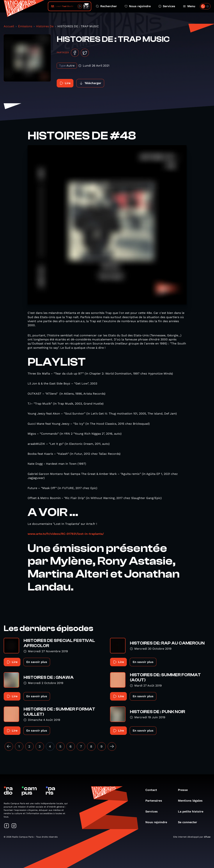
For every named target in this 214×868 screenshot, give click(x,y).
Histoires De (45, 26)
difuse (207, 837)
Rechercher (106, 6)
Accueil (9, 26)
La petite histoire (192, 811)
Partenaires (156, 801)
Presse (185, 790)
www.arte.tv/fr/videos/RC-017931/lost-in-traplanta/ (66, 534)
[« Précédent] (9, 746)
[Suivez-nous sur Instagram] (14, 826)
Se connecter (189, 822)
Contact (153, 790)
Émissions (25, 26)
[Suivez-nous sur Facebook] (7, 826)
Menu (189, 6)
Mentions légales (192, 801)
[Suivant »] (112, 746)
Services (167, 6)
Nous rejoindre (138, 6)
